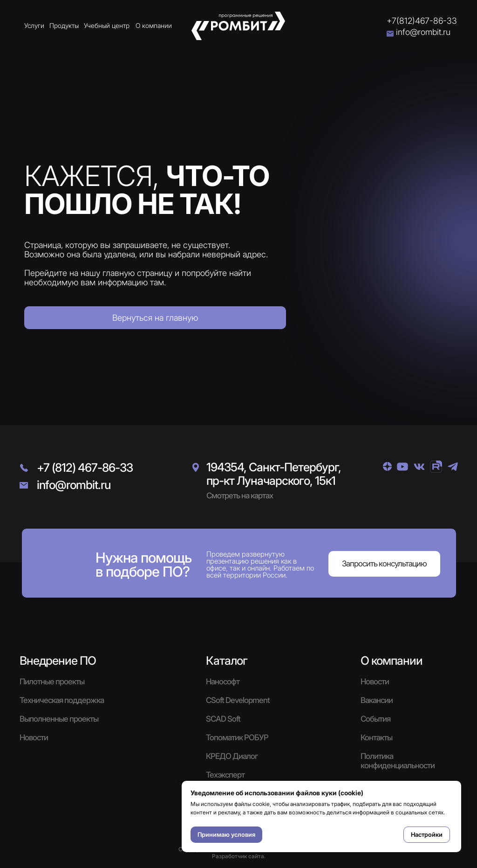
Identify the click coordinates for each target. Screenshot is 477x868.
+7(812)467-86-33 (422, 21)
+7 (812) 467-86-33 (85, 468)
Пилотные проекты (52, 682)
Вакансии (377, 700)
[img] (387, 466)
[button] (384, 564)
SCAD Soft (223, 719)
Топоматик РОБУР (237, 737)
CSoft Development (238, 700)
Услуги (34, 25)
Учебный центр (107, 25)
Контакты (376, 737)
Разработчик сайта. (239, 856)
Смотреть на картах (240, 496)
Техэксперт (225, 775)
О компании (154, 25)
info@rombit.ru (423, 32)
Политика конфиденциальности (398, 761)
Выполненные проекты (59, 719)
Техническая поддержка (62, 700)
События (375, 719)
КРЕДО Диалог (232, 756)
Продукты (64, 25)
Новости (375, 682)
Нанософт (223, 682)
